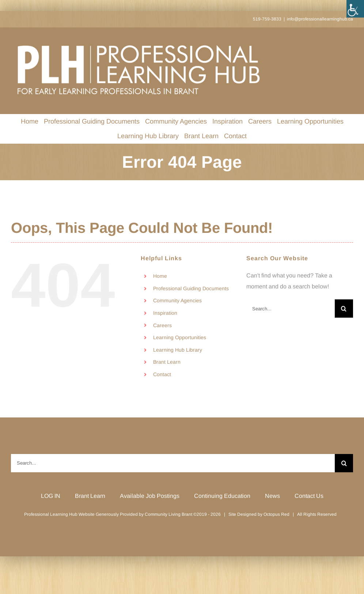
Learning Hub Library (178, 350)
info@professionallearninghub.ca (320, 19)
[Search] (344, 309)
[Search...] (291, 309)
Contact (162, 374)
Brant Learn (167, 362)
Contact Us (309, 496)
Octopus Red (276, 514)
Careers (162, 325)
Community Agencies (177, 300)
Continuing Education (222, 496)
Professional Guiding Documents (191, 288)
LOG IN (51, 496)
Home (160, 276)
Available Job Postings (150, 496)
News (272, 496)
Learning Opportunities (180, 337)
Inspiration (165, 313)
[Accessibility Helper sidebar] (355, 9)
